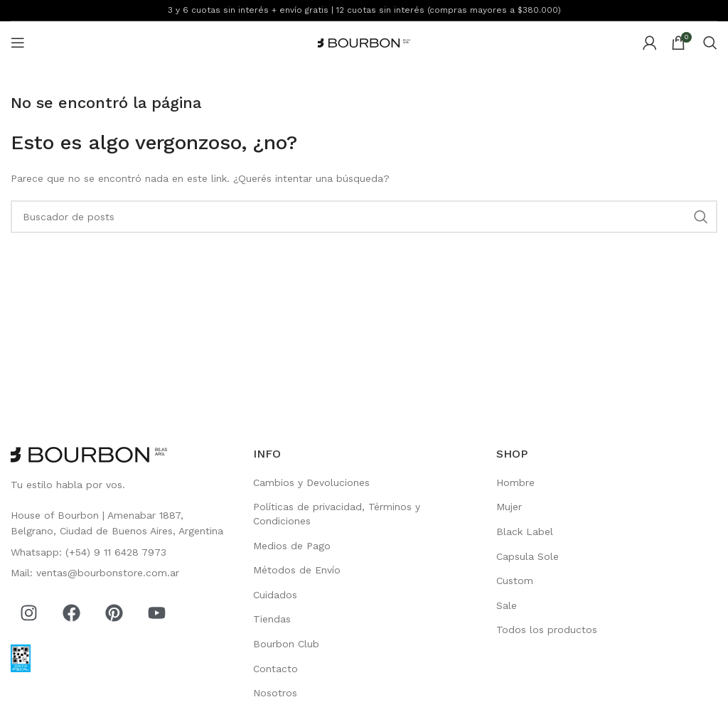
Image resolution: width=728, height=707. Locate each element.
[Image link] (89, 454)
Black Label (525, 531)
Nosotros (275, 693)
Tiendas (272, 619)
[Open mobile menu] (18, 43)
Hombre (515, 482)
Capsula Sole (528, 556)
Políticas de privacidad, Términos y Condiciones (337, 514)
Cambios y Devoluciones (311, 482)
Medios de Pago (292, 546)
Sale (507, 605)
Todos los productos (547, 630)
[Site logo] (364, 42)
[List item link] (121, 523)
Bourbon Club (286, 644)
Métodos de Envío (297, 570)
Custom (515, 581)
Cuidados (275, 595)
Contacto (275, 669)
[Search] (710, 43)
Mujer (509, 507)
